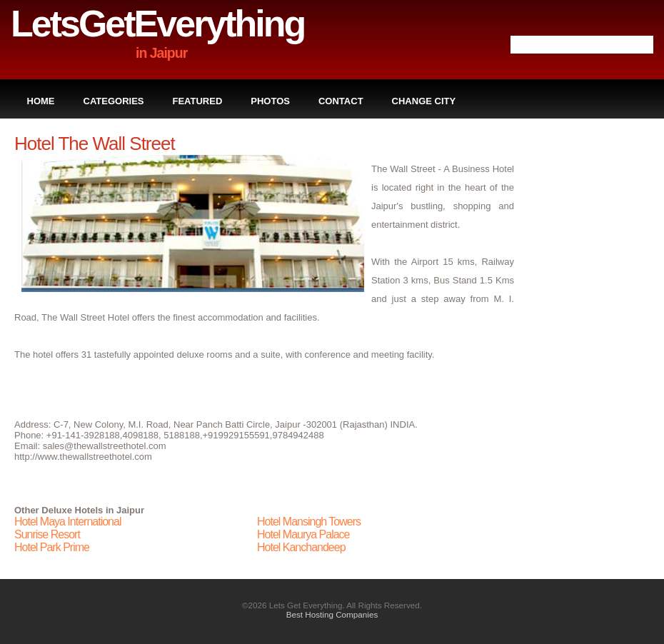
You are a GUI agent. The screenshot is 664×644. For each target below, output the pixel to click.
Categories (114, 101)
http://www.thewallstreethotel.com (83, 457)
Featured (198, 101)
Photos (270, 101)
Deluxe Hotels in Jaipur (93, 510)
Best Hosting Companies (332, 614)
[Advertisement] (593, 347)
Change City (424, 101)
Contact (341, 101)
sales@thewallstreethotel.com (105, 446)
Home (41, 101)
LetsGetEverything (157, 24)
